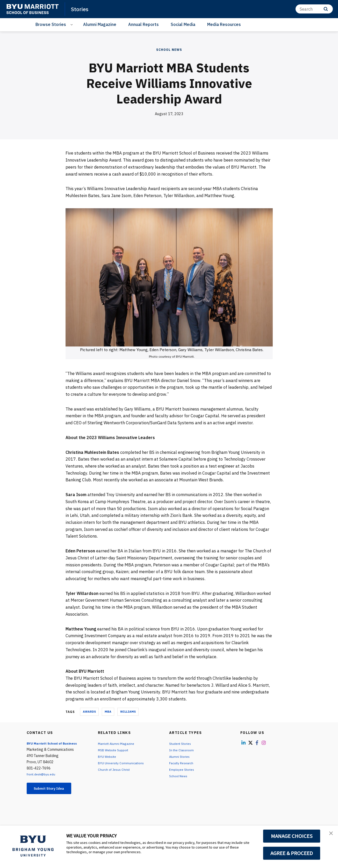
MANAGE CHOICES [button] (292, 836)
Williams (128, 712)
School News (169, 50)
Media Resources (224, 24)
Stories (81, 9)
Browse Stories (51, 24)
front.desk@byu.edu (43, 774)
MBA (108, 712)
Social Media (183, 24)
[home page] (32, 9)
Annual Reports (143, 24)
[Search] (314, 9)
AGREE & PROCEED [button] (292, 853)
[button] (329, 835)
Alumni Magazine (100, 24)
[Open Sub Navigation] (72, 25)
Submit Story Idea (53, 789)
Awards (89, 712)
